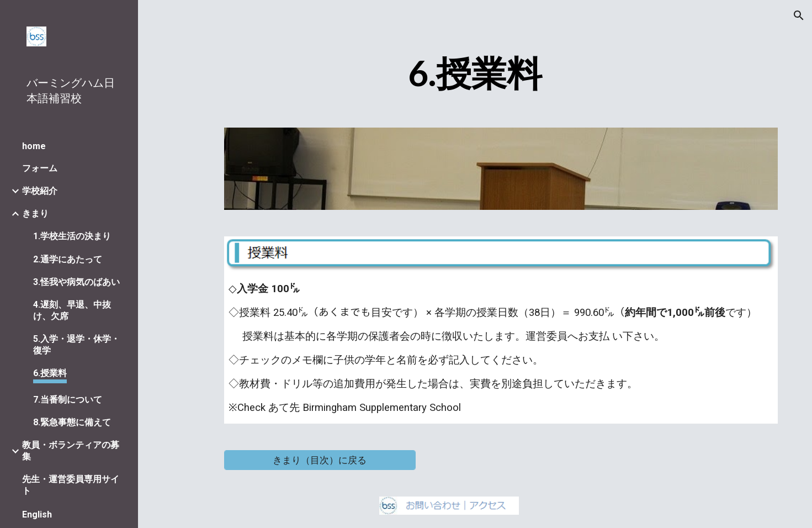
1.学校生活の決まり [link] (72, 236)
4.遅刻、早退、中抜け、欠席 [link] (72, 310)
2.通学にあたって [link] (68, 259)
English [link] (37, 514)
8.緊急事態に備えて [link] (72, 422)
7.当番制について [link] (68, 400)
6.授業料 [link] (50, 373)
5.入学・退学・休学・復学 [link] (76, 345)
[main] (475, 74)
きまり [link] (35, 213)
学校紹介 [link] (40, 191)
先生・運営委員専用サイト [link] (71, 485)
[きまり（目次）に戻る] (320, 460)
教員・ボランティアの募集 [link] (71, 451)
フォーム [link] (40, 168)
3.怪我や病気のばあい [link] (76, 282)
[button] (799, 15)
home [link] (34, 146)
